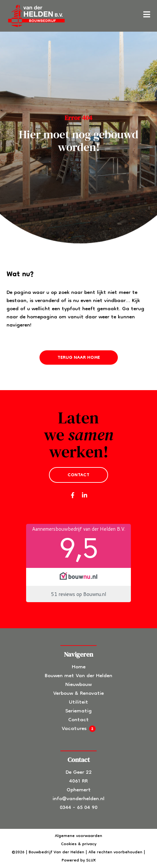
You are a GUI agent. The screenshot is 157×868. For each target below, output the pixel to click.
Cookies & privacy (79, 844)
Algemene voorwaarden (78, 836)
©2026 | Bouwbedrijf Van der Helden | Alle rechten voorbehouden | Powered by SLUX (78, 857)
